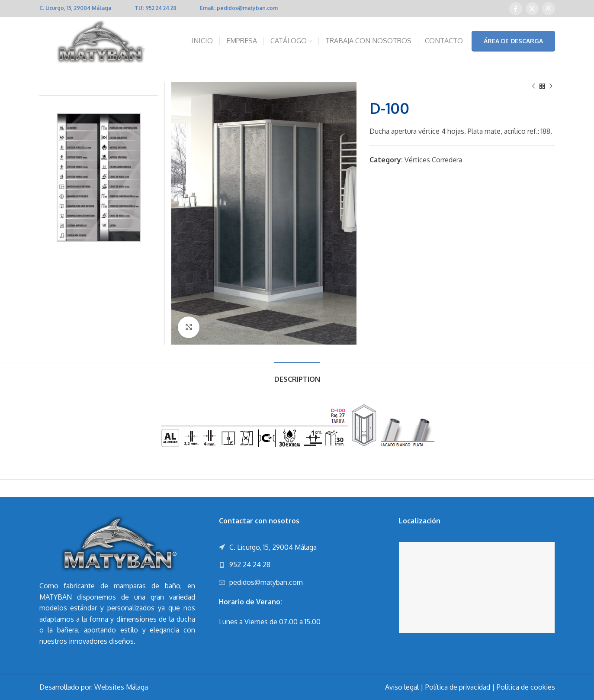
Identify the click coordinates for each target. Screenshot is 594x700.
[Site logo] (98, 41)
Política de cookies (526, 687)
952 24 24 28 (161, 8)
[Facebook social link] (516, 9)
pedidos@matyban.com (247, 8)
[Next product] (551, 87)
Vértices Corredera (433, 160)
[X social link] (532, 9)
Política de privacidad (458, 687)
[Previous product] (533, 87)
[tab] (297, 375)
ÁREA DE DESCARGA (513, 41)
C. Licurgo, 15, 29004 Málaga (75, 8)
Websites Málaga (121, 687)
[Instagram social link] (549, 9)
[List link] (297, 565)
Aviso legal (402, 687)
